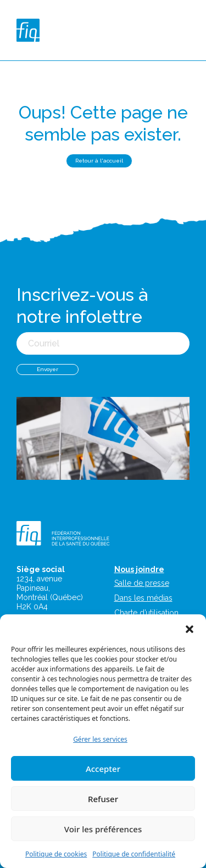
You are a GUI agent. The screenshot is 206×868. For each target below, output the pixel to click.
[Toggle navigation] (187, 30)
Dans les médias (143, 598)
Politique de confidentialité (134, 854)
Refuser (103, 799)
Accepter (103, 769)
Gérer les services (100, 739)
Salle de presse (142, 583)
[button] (190, 628)
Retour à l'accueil (99, 161)
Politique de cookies (56, 854)
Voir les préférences (103, 829)
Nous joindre (139, 569)
